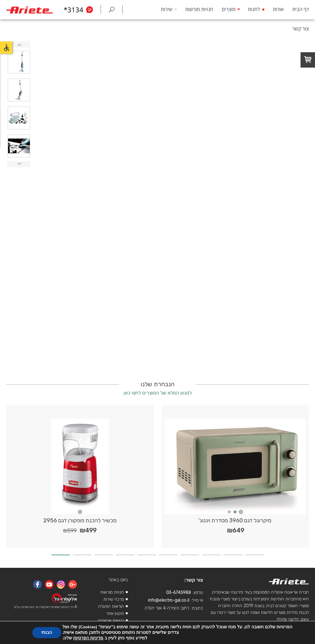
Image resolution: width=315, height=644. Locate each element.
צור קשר (301, 29)
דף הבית (301, 9)
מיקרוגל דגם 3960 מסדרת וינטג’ (235, 520)
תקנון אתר (115, 613)
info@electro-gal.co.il (169, 600)
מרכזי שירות (114, 599)
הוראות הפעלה (111, 606)
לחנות (254, 9)
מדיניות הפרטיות (89, 638)
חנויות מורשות (199, 9)
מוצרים (229, 9)
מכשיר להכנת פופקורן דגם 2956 (80, 520)
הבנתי (47, 632)
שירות (167, 9)
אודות (278, 9)
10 (254, 555)
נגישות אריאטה (111, 620)
